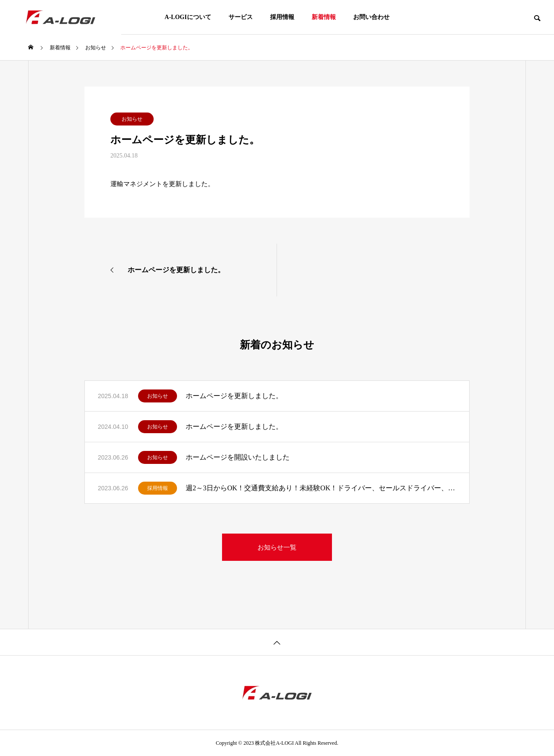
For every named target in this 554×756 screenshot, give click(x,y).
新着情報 (324, 17)
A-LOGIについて (188, 17)
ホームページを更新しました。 (234, 396)
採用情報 (282, 17)
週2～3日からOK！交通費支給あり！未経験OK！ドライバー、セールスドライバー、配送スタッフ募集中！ (321, 488)
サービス (241, 17)
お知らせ (132, 119)
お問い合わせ (371, 17)
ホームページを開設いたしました (238, 457)
